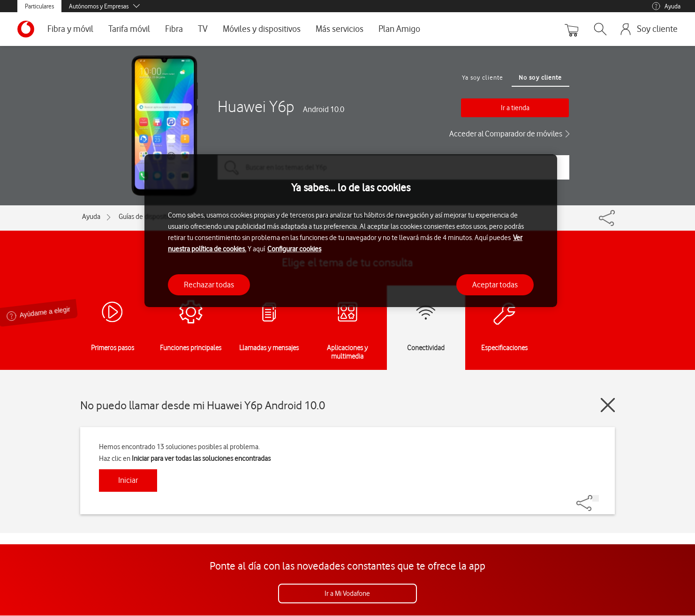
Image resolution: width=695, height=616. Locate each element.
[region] (351, 231)
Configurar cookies (294, 249)
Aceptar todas (495, 285)
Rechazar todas (209, 285)
